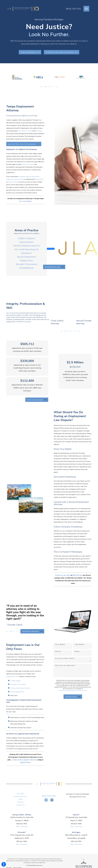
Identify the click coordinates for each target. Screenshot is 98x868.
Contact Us (20, 805)
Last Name (80, 644)
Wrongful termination (18, 684)
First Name (60, 644)
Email (77, 651)
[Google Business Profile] (46, 800)
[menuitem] (20, 794)
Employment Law (20, 796)
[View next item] (56, 87)
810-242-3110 (76, 841)
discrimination (13, 182)
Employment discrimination (20, 688)
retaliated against (25, 177)
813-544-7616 (22, 824)
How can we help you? (65, 665)
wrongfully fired (17, 179)
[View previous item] (42, 87)
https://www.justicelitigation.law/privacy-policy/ (73, 690)
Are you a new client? (65, 658)
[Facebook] (52, 800)
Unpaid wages (15, 681)
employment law (12, 677)
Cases (20, 799)
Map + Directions (22, 827)
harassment (39, 179)
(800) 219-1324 (73, 9)
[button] (4, 864)
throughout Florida (25, 131)
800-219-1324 (49, 796)
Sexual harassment (17, 692)
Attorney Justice (28, 164)
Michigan (39, 131)
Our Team (20, 794)
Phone (58, 651)
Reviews (20, 802)
